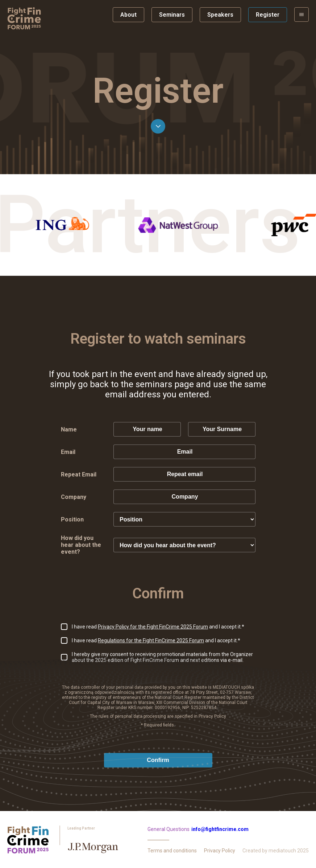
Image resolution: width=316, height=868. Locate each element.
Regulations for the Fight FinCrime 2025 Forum (151, 640)
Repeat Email (79, 474)
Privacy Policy (220, 851)
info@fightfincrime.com (220, 829)
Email (68, 452)
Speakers (220, 15)
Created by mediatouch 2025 (276, 851)
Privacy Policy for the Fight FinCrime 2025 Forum (153, 627)
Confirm (158, 760)
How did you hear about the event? (81, 545)
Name (69, 429)
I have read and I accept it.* (158, 627)
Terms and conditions (172, 851)
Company (74, 497)
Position (72, 519)
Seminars (172, 15)
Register (268, 15)
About (128, 15)
